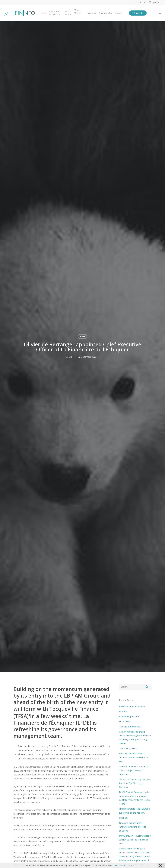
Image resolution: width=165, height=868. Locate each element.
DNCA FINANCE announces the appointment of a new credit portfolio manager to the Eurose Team (135, 798)
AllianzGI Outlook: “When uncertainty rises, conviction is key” (134, 757)
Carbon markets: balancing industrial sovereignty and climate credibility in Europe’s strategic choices (135, 738)
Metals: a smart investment (132, 706)
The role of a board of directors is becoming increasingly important (134, 770)
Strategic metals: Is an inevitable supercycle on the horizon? (135, 811)
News (82, 336)
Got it (131, 865)
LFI (70, 357)
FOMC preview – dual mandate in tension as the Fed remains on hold (135, 840)
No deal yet (125, 722)
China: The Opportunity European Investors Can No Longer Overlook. (135, 783)
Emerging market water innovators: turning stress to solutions (133, 827)
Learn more (119, 865)
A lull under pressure (129, 716)
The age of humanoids (130, 727)
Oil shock (123, 818)
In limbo (123, 711)
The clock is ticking (128, 748)
